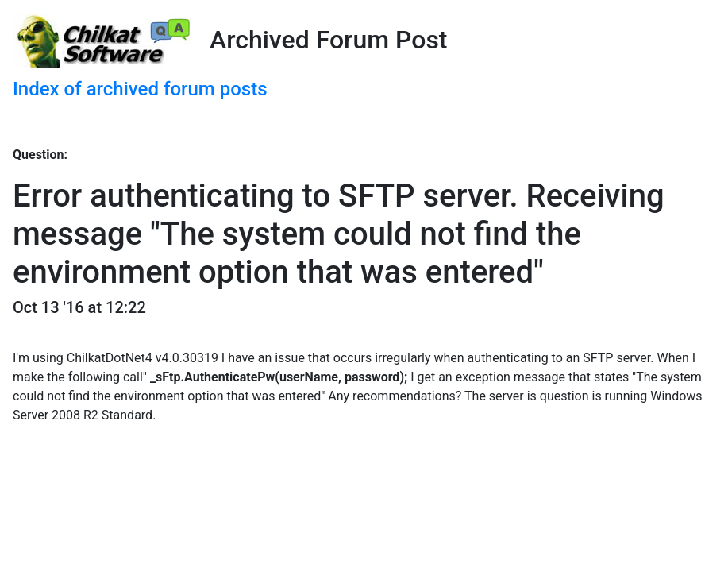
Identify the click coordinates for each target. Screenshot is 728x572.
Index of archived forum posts (140, 89)
